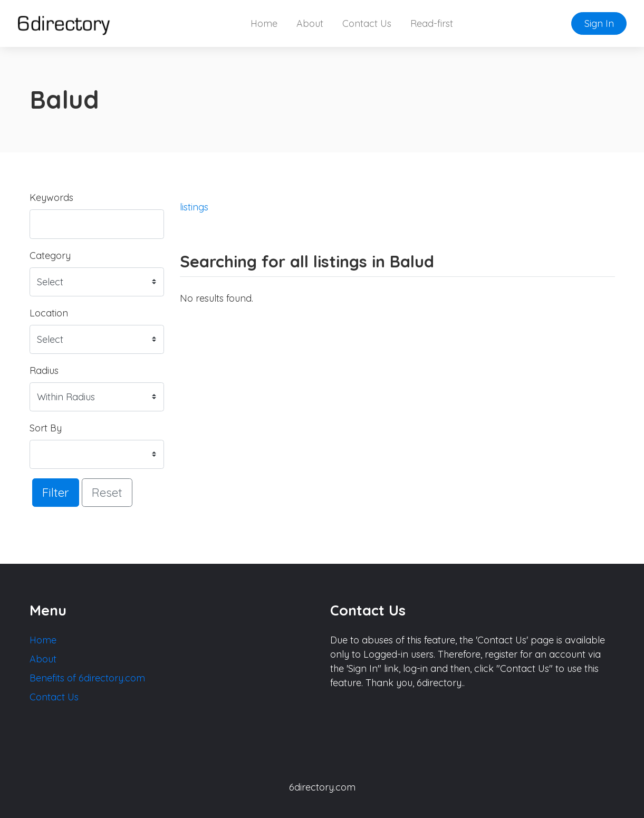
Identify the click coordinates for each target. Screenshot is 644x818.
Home (264, 23)
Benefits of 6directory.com (87, 678)
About (310, 23)
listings (194, 207)
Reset (107, 492)
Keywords (51, 198)
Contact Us (367, 23)
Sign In (599, 23)
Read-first (432, 23)
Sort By (46, 428)
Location (49, 313)
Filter (56, 492)
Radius (44, 370)
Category (50, 256)
